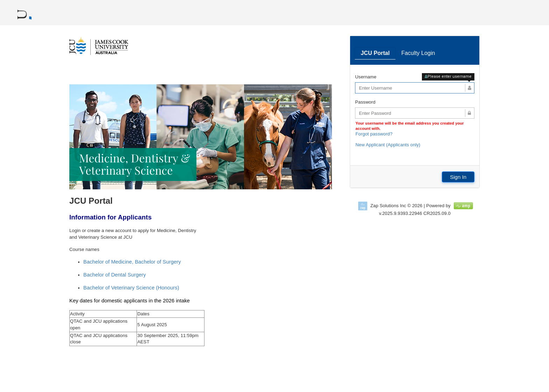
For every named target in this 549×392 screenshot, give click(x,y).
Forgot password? (374, 134)
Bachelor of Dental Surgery (115, 275)
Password (365, 102)
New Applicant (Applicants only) (388, 145)
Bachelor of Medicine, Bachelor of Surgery (132, 262)
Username (366, 77)
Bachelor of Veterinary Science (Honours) (131, 288)
